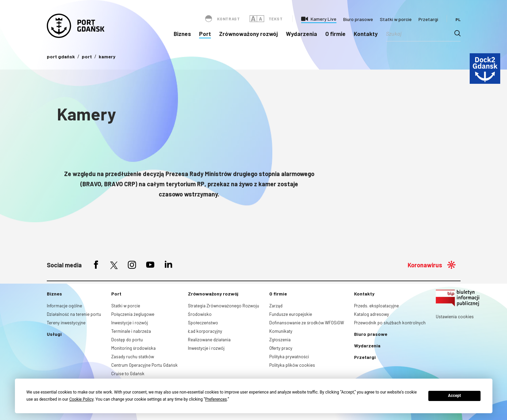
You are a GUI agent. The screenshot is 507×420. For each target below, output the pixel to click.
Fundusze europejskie (291, 314)
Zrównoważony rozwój (248, 34)
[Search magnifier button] (457, 33)
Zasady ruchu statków (133, 357)
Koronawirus (425, 265)
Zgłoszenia (280, 340)
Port (205, 34)
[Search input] (420, 33)
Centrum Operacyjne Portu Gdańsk (144, 365)
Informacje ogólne (64, 306)
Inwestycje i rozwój (130, 323)
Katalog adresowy (372, 314)
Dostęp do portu (127, 340)
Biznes (182, 34)
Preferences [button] (216, 399)
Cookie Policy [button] (81, 399)
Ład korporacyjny (205, 331)
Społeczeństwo (203, 323)
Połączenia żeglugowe (133, 314)
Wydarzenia (301, 34)
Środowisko (200, 314)
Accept (454, 396)
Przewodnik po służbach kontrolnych (390, 323)
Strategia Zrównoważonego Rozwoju (223, 306)
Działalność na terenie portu (74, 314)
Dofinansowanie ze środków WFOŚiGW (307, 323)
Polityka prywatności (289, 357)
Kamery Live (324, 19)
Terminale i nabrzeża (131, 331)
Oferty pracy (281, 348)
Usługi (54, 334)
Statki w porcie (396, 19)
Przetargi (428, 19)
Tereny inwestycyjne (66, 323)
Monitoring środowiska (133, 348)
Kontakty (366, 34)
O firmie (335, 34)
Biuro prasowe (358, 19)
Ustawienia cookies (455, 317)
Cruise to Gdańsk (128, 374)
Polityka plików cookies (292, 365)
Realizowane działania (209, 340)
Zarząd (276, 306)
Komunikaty (281, 331)
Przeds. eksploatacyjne (376, 306)
